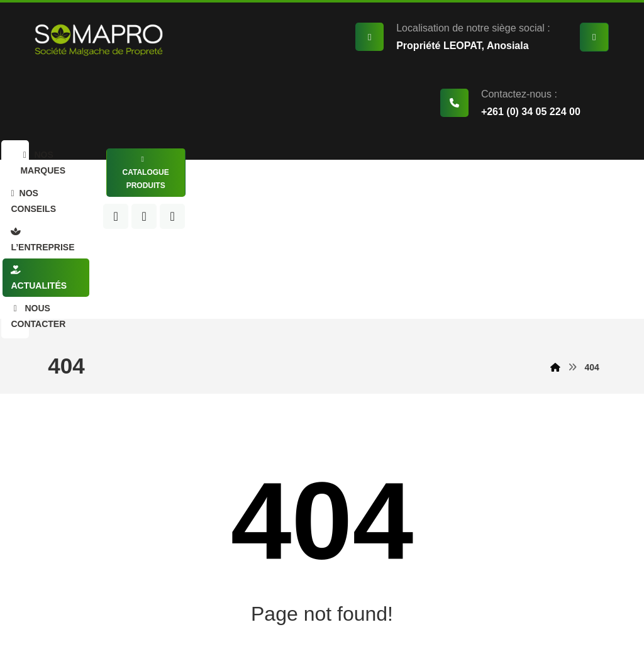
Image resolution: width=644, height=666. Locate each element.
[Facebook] (492, 193)
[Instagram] (548, 193)
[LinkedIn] (520, 193)
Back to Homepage (322, 566)
